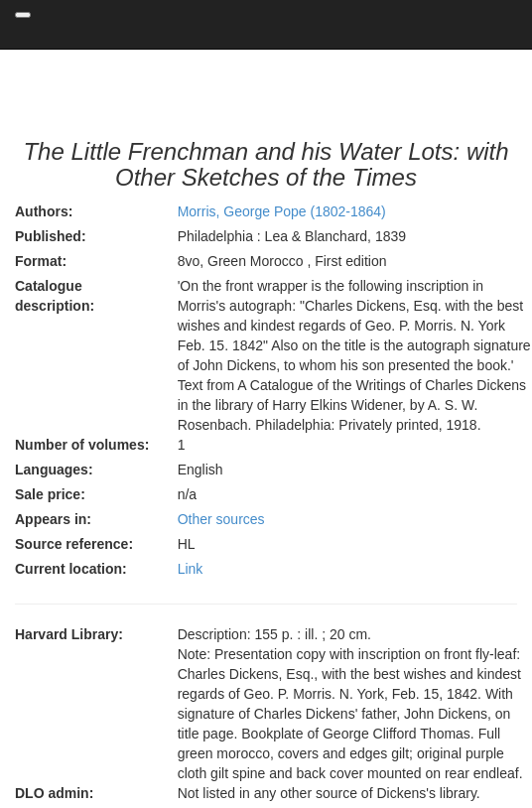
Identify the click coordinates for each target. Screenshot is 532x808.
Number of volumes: (82, 445)
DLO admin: (54, 793)
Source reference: (74, 544)
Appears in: (53, 519)
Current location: (71, 569)
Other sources (221, 519)
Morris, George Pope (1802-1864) (282, 211)
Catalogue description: (55, 296)
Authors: (44, 211)
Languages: (54, 470)
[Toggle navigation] (23, 15)
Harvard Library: (69, 634)
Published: (51, 236)
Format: (41, 261)
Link (191, 569)
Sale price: (50, 494)
